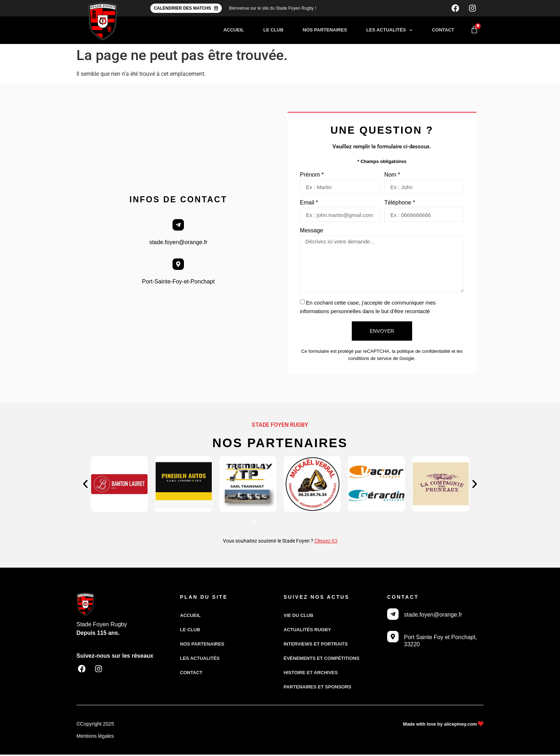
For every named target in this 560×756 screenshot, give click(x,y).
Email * (309, 204)
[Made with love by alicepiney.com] (481, 725)
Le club (273, 31)
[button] (85, 485)
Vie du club (298, 617)
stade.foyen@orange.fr (178, 244)
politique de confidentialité (424, 353)
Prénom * (312, 176)
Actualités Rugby (307, 631)
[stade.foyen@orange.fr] (178, 226)
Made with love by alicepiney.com (439, 725)
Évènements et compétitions (321, 660)
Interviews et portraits (316, 645)
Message (312, 232)
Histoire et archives (311, 674)
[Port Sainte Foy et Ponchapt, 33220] (393, 638)
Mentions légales (95, 737)
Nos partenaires (325, 31)
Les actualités (390, 32)
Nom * (392, 176)
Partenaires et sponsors (317, 688)
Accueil (234, 31)
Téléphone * (400, 204)
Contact (443, 31)
